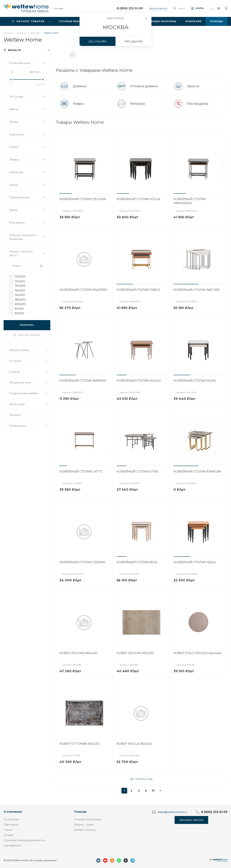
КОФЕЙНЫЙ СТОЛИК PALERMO (84, 290)
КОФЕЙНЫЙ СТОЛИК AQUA (195, 562)
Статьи (8, 830)
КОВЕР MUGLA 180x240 (134, 744)
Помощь (80, 812)
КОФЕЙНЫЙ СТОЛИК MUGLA (139, 381)
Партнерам (11, 825)
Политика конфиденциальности (24, 840)
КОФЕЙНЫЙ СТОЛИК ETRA (137, 472)
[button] (66, 193)
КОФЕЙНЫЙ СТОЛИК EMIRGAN (197, 472)
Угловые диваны (145, 86)
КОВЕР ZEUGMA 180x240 (78, 653)
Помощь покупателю (88, 819)
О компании (13, 812)
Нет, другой (134, 41)
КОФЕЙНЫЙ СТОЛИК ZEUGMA (83, 199)
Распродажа (198, 104)
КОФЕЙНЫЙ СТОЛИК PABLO (138, 290)
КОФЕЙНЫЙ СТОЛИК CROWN (82, 562)
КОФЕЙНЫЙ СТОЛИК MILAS (195, 381)
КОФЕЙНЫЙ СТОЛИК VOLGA (138, 199)
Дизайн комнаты (85, 830)
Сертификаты (12, 846)
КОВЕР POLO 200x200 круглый (197, 653)
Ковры (79, 104)
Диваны (80, 86)
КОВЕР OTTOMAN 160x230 (79, 744)
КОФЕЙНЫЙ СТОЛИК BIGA (137, 562)
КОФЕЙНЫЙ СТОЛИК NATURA (196, 290)
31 (153, 791)
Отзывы (8, 835)
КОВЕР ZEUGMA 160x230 (135, 653)
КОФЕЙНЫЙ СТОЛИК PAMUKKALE (190, 201)
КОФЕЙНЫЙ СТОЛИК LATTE (81, 472)
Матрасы (138, 104)
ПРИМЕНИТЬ (27, 325)
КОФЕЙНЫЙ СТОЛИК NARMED (83, 381)
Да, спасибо (98, 41)
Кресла (194, 86)
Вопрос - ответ (84, 825)
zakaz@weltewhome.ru (172, 812)
